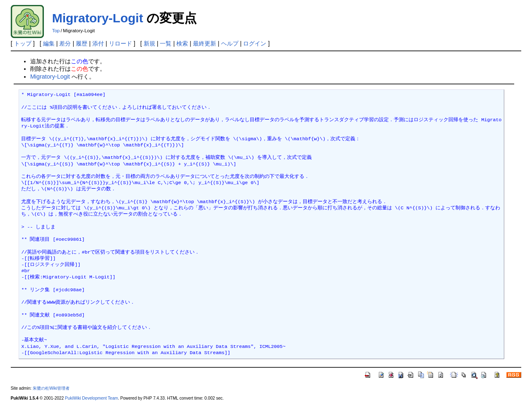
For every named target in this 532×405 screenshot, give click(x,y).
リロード (120, 43)
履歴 (82, 43)
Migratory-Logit (98, 18)
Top (56, 31)
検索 (182, 43)
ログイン (255, 43)
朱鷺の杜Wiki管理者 (51, 388)
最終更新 (205, 43)
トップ (23, 43)
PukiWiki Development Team (91, 398)
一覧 (166, 43)
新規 (149, 43)
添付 (98, 43)
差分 (65, 43)
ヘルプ (230, 43)
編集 (49, 43)
